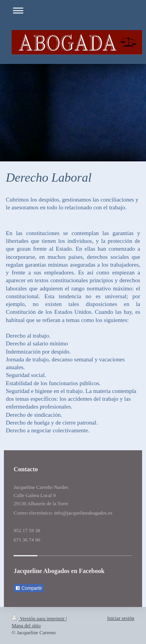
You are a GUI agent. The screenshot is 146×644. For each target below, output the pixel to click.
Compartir (29, 588)
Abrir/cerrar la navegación (73, 10)
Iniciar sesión (121, 618)
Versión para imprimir (39, 618)
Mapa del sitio (26, 625)
